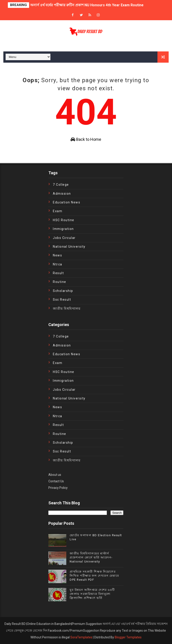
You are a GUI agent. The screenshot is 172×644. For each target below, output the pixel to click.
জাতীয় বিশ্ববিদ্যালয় (67, 309)
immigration (63, 229)
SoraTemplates (81, 637)
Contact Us (56, 481)
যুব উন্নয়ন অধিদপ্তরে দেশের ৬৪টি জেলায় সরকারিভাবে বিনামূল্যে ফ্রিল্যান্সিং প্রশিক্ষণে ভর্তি (92, 594)
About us (55, 475)
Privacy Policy (58, 488)
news (57, 255)
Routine (60, 282)
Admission (62, 194)
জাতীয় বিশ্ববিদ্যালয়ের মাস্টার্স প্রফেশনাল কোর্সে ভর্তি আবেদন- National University (91, 557)
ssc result (62, 300)
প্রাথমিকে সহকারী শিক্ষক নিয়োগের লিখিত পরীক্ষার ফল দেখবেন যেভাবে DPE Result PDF (94, 576)
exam (58, 211)
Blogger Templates (128, 637)
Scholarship (63, 291)
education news (67, 202)
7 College (61, 185)
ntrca (58, 264)
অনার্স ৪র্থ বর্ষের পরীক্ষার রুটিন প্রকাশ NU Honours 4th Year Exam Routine (87, 5)
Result (58, 273)
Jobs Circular (64, 238)
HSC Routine (64, 220)
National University (69, 247)
